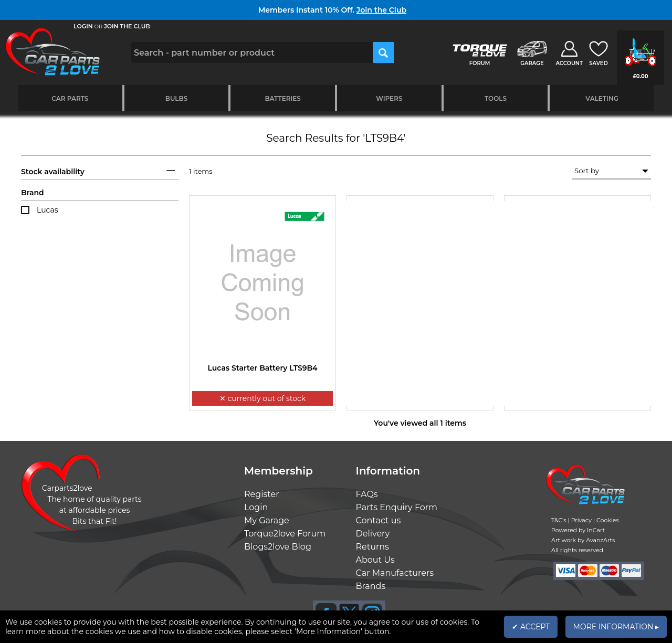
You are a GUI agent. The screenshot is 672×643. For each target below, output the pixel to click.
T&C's (559, 520)
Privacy (581, 520)
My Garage (267, 520)
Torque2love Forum (285, 534)
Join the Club (381, 10)
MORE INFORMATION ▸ (616, 627)
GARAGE (532, 63)
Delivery (373, 534)
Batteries (283, 98)
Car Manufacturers (395, 573)
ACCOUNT (569, 63)
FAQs (367, 494)
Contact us (379, 520)
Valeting (602, 98)
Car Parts (70, 98)
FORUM (480, 63)
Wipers (389, 98)
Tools (496, 98)
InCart (596, 530)
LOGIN (83, 26)
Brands (371, 586)
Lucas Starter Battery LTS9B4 (262, 368)
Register (262, 494)
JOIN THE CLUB (127, 26)
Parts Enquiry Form (397, 507)
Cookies (608, 520)
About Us (375, 560)
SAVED (598, 63)
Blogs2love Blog (278, 547)
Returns (372, 547)
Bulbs (176, 98)
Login (256, 507)
